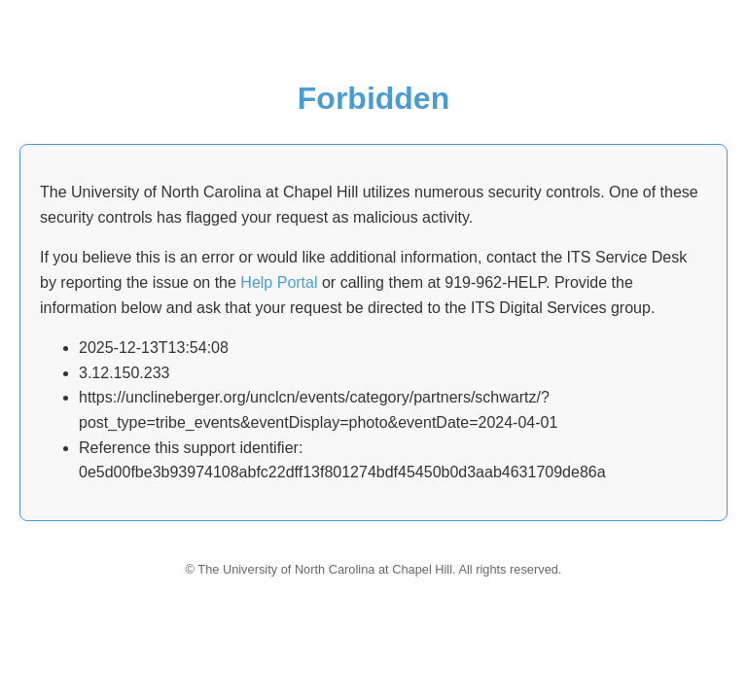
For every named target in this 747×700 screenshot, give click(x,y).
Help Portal (279, 282)
